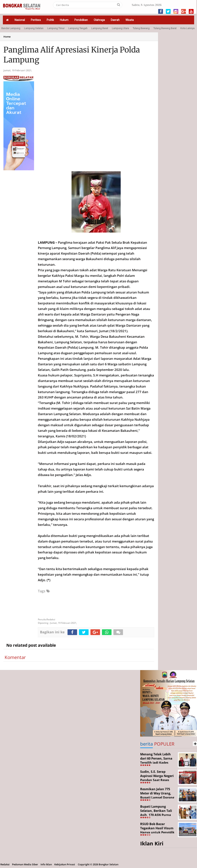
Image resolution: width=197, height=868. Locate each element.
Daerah (115, 20)
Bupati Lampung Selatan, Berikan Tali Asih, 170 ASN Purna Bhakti (156, 813)
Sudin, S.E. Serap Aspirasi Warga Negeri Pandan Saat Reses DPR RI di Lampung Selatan (157, 780)
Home (7, 37)
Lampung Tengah (78, 28)
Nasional (20, 20)
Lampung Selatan (34, 28)
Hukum (64, 20)
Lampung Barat (100, 28)
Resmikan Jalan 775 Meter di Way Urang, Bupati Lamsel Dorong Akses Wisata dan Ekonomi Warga (157, 797)
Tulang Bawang (141, 28)
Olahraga (99, 20)
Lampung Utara (120, 28)
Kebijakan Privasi (65, 864)
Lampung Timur (56, 28)
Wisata (130, 20)
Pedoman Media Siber (25, 864)
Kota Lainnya (187, 28)
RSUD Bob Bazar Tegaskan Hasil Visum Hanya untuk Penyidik (157, 828)
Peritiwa (36, 20)
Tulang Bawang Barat (165, 28)
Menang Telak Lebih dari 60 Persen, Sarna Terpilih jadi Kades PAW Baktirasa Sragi (156, 760)
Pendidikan (81, 20)
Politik (50, 20)
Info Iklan (46, 864)
